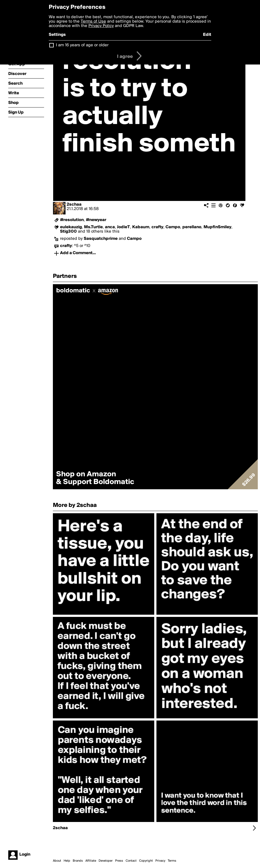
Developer (106, 861)
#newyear (96, 220)
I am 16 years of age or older (82, 45)
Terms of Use (93, 22)
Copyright (146, 861)
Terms (172, 861)
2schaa (74, 205)
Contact (131, 861)
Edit (207, 35)
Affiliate (91, 861)
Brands (78, 861)
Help (67, 861)
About (57, 861)
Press (119, 861)
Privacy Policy (101, 26)
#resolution (72, 220)
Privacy (160, 861)
